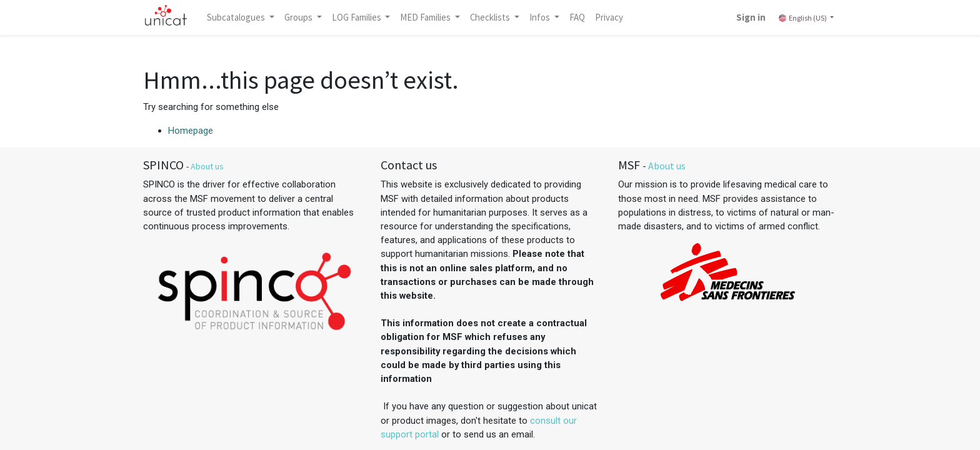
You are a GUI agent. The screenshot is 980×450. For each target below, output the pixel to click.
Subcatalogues (237, 17)
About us (207, 166)
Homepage (191, 131)
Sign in (751, 17)
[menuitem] (577, 17)
